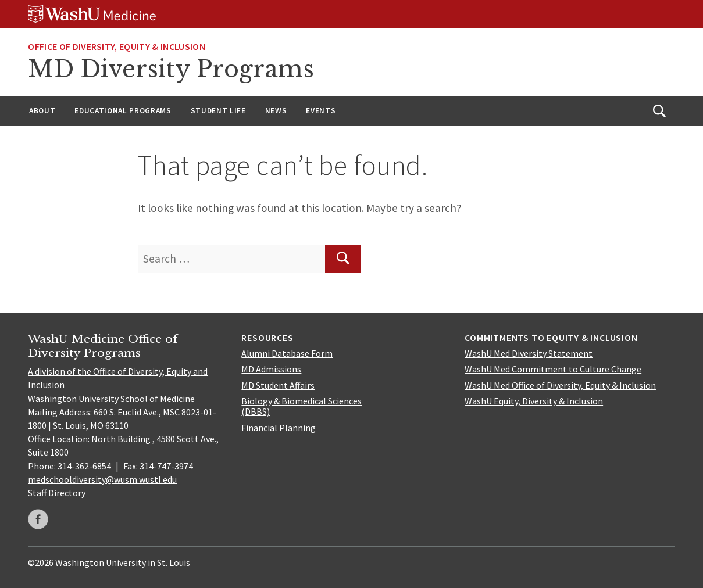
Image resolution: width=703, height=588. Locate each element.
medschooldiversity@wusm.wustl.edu (102, 479)
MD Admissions (271, 369)
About (42, 111)
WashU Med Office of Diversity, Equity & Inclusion (560, 385)
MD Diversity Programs (171, 69)
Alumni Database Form (287, 353)
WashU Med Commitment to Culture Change (553, 369)
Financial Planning (279, 428)
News (276, 111)
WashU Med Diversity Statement (529, 353)
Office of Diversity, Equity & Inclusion (116, 46)
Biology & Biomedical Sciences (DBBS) (301, 406)
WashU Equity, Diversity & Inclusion (534, 401)
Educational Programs (123, 111)
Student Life (218, 111)
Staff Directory (57, 493)
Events (321, 111)
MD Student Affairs (278, 385)
